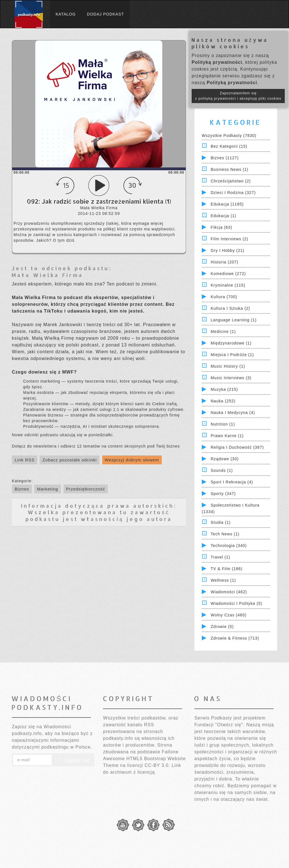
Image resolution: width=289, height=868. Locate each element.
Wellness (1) (223, 580)
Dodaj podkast (105, 14)
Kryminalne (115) (228, 285)
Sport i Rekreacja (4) (232, 482)
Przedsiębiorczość (86, 489)
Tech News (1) (225, 534)
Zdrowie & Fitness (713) (235, 638)
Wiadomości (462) (229, 592)
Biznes (22, 489)
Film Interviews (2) (229, 239)
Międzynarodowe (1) (231, 343)
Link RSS (25, 460)
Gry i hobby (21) (227, 250)
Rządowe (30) (225, 459)
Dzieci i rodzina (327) (233, 193)
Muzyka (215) (224, 389)
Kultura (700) (224, 297)
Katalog (66, 14)
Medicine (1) (223, 332)
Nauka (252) (223, 401)
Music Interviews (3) (231, 378)
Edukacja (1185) (227, 204)
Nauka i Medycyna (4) (233, 413)
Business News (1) (229, 169)
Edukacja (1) (223, 216)
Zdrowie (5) (222, 627)
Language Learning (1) (234, 320)
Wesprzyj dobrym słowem (132, 460)
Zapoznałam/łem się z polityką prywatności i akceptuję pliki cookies (238, 96)
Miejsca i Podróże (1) (232, 355)
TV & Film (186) (226, 569)
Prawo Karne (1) (227, 436)
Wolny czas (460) (228, 615)
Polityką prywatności (217, 62)
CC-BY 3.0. (157, 765)
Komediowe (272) (228, 274)
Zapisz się (73, 760)
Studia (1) (221, 522)
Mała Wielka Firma (47, 275)
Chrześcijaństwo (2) (231, 181)
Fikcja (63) (221, 227)
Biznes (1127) (225, 158)
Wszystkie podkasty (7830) (229, 136)
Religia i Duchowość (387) (237, 447)
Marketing (48, 489)
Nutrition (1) (223, 424)
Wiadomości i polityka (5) (236, 603)
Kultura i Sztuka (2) (230, 308)
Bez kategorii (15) (229, 146)
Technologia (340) (229, 546)
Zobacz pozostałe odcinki (69, 460)
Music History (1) (228, 366)
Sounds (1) (222, 470)
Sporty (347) (223, 494)
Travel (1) (220, 557)
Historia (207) (224, 262)
